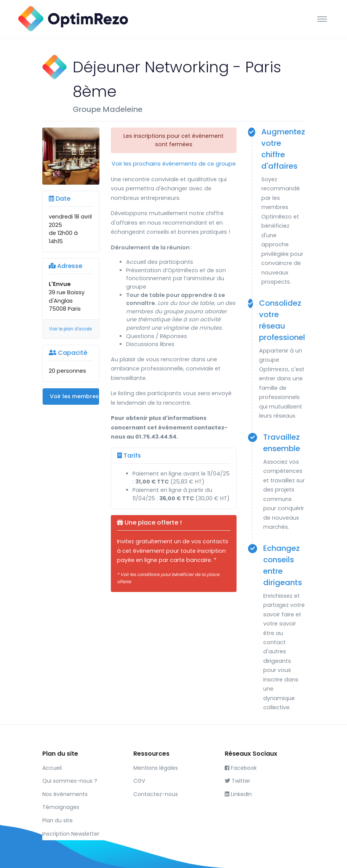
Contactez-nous (156, 794)
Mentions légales (156, 768)
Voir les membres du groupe (74, 396)
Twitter (237, 781)
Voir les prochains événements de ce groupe (174, 164)
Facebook (241, 768)
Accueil (52, 768)
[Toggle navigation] (322, 19)
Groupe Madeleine (108, 109)
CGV (139, 781)
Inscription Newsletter (71, 834)
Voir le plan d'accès (71, 329)
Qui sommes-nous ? (70, 781)
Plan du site (58, 820)
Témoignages (61, 807)
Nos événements (65, 794)
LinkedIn (238, 794)
